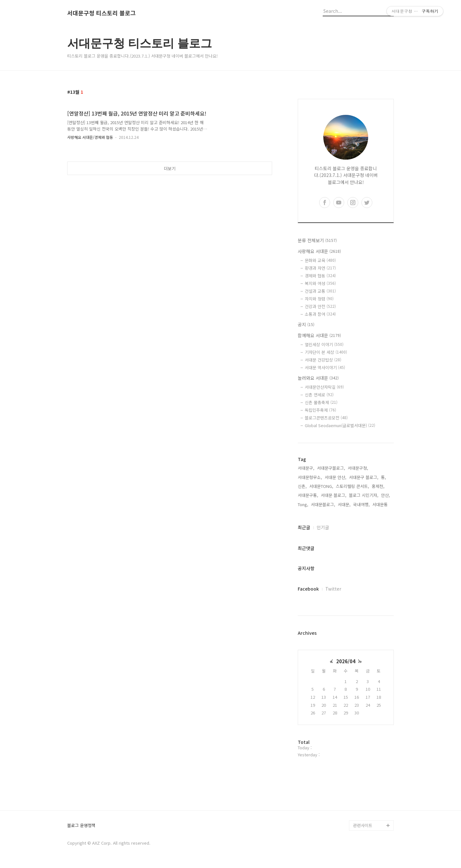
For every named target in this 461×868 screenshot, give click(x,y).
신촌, (302, 486)
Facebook (308, 589)
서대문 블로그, (334, 495)
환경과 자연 (320, 268)
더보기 (170, 168)
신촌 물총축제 (321, 402)
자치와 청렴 (319, 299)
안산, (385, 495)
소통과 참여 (320, 314)
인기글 (323, 527)
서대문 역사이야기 (325, 367)
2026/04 (346, 661)
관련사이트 (363, 825)
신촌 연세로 (319, 395)
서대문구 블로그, (364, 477)
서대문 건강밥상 (323, 360)
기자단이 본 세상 (326, 352)
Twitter (333, 589)
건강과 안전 (320, 306)
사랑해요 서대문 (319, 251)
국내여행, (361, 504)
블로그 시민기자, (364, 495)
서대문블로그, (323, 504)
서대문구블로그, (331, 468)
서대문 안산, (336, 477)
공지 (306, 324)
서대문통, (381, 504)
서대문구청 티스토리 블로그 (101, 13)
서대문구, (306, 468)
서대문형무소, (310, 477)
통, (384, 477)
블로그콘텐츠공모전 (326, 418)
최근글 (304, 527)
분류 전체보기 (317, 240)
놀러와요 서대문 (318, 378)
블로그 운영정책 (81, 826)
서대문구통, (308, 495)
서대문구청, (358, 468)
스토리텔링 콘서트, (352, 486)
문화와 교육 (320, 260)
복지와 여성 (320, 283)
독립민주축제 (320, 410)
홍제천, (378, 486)
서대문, (344, 504)
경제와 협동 (320, 276)
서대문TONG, (321, 486)
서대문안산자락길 (324, 387)
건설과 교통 (320, 291)
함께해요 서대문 (319, 335)
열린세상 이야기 (324, 344)
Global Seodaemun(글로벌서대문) (340, 425)
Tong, (303, 504)
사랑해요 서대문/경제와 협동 (90, 137)
